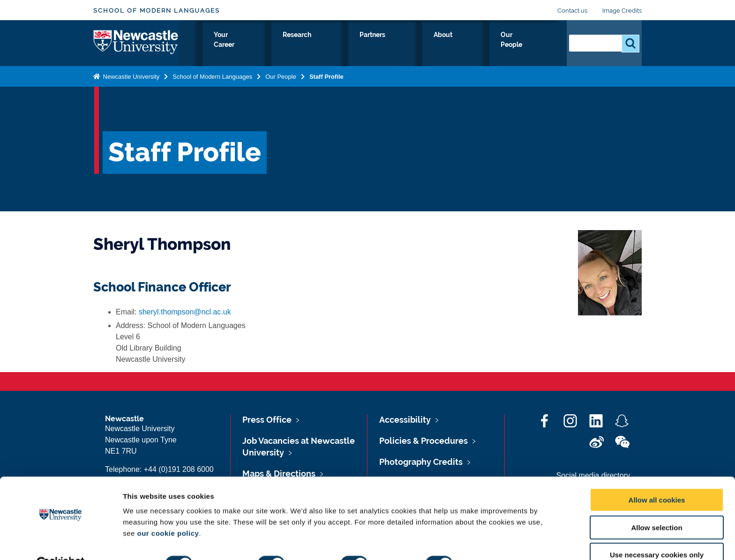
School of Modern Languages (157, 11)
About (485, 45)
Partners (444, 45)
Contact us (572, 11)
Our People (531, 45)
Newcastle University (130, 77)
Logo (136, 43)
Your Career (343, 45)
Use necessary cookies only (657, 533)
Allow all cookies (657, 478)
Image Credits (622, 11)
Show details (492, 541)
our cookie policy (168, 511)
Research (396, 45)
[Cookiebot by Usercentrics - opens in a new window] (61, 542)
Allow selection (656, 505)
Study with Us (281, 45)
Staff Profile (326, 77)
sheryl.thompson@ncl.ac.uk (185, 312)
